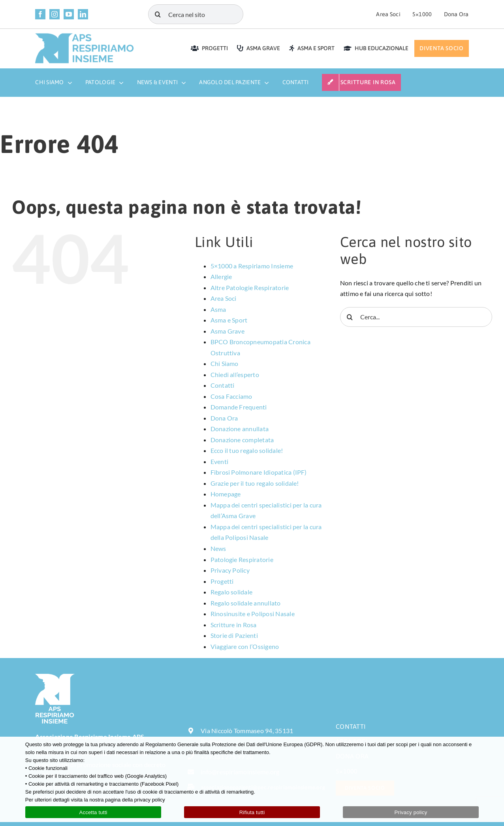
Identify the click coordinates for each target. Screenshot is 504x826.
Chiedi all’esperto (235, 374)
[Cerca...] (416, 317)
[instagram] (55, 14)
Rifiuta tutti (252, 812)
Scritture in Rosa (234, 625)
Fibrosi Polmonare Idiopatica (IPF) (259, 472)
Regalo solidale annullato (246, 603)
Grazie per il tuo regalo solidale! (255, 483)
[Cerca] (158, 14)
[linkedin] (83, 14)
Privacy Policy (230, 570)
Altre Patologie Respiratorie (250, 288)
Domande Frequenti (239, 407)
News (218, 548)
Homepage (226, 494)
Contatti (223, 385)
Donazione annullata (240, 429)
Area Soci (224, 298)
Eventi (219, 461)
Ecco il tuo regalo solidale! (247, 450)
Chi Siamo (225, 363)
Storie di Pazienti (234, 635)
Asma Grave (228, 331)
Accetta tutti (93, 812)
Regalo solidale (232, 592)
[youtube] (69, 14)
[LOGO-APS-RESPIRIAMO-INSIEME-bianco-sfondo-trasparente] (55, 677)
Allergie (221, 276)
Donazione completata (242, 440)
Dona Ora (224, 418)
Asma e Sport (229, 320)
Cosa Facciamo (231, 396)
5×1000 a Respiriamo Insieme (252, 266)
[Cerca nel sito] (196, 14)
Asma (218, 309)
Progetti (222, 581)
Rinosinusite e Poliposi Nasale (253, 614)
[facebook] (40, 14)
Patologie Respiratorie (242, 559)
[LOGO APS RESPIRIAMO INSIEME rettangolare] (85, 36)
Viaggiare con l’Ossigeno (245, 646)
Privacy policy (411, 812)
